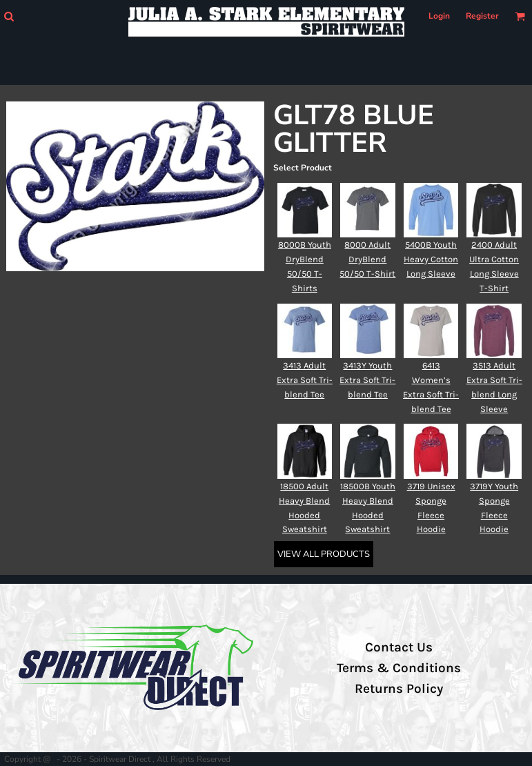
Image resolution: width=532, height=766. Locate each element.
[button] (9, 16)
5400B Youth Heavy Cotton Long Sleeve (431, 259)
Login (439, 16)
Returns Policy (399, 689)
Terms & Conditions (399, 668)
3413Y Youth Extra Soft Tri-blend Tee (367, 380)
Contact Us (399, 647)
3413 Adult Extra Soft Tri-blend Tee (305, 380)
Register (482, 16)
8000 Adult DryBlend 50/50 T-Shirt (367, 259)
